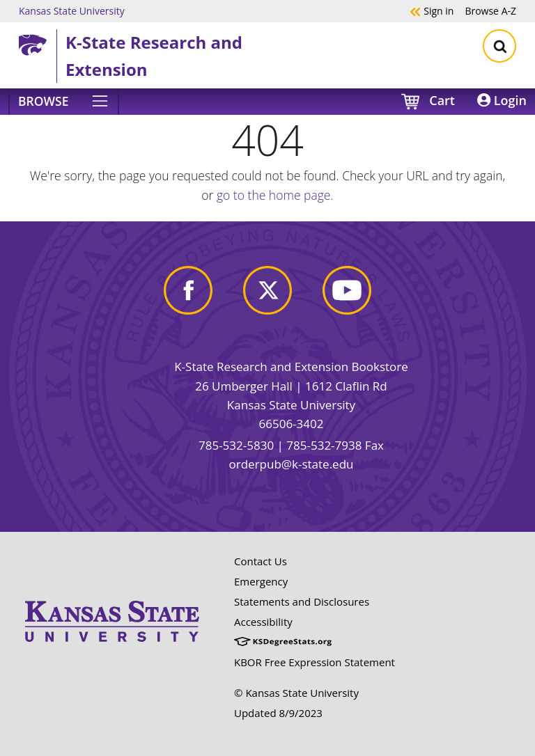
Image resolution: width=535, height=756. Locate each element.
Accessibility (263, 622)
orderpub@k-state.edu (292, 464)
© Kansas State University (296, 693)
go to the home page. (275, 195)
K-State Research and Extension (154, 55)
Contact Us (261, 561)
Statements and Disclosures (302, 601)
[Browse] (64, 102)
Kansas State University (72, 10)
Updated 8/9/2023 (278, 713)
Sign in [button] (432, 10)
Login (502, 100)
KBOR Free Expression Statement (315, 662)
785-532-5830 (236, 445)
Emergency (261, 581)
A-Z (490, 10)
